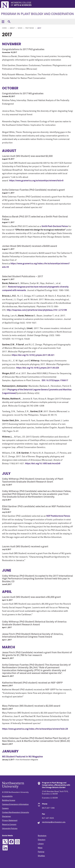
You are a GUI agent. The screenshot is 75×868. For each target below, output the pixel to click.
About (12, 28)
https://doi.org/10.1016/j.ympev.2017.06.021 (33, 355)
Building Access (9, 800)
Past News (30, 28)
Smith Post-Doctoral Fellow (55, 226)
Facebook (11, 842)
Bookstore (42, 836)
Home (4, 28)
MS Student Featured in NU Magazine (22, 757)
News (20, 28)
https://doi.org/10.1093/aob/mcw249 (43, 464)
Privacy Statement (10, 820)
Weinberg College (43, 4)
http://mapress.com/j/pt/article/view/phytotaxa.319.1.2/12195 (37, 310)
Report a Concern (9, 825)
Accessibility (7, 796)
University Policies (10, 829)
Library (41, 844)
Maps (40, 848)
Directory (42, 840)
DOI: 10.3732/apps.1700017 (55, 380)
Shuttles (41, 856)
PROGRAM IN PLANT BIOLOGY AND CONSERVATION (37, 14)
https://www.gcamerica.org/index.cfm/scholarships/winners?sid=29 (35, 729)
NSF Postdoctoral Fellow (58, 516)
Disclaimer (6, 816)
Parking (41, 852)
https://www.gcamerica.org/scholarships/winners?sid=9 (36, 181)
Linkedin (5, 848)
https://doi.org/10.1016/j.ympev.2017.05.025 (38, 368)
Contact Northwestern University (16, 812)
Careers (5, 808)
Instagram (17, 842)
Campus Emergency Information (15, 804)
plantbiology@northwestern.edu (54, 822)
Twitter (5, 842)
